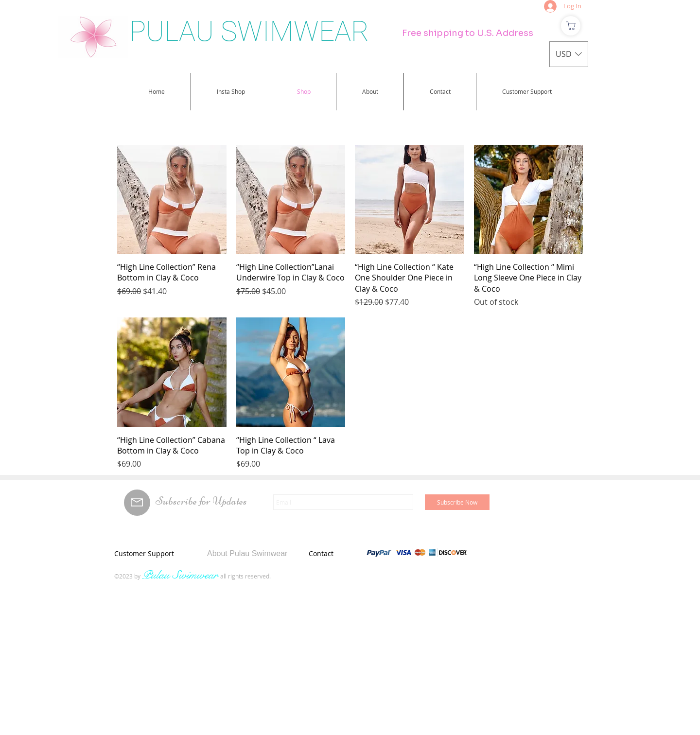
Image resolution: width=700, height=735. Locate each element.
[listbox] (569, 54)
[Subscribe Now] (457, 502)
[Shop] (571, 26)
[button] (569, 54)
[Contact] (344, 553)
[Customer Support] (155, 553)
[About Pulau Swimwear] (260, 553)
